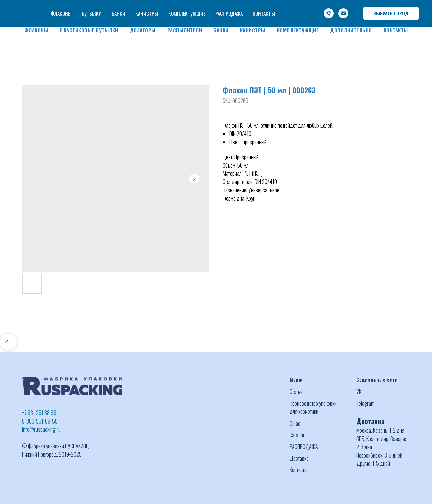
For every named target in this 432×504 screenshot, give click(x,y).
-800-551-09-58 (324, 6)
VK (359, 392)
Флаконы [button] (36, 30)
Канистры (253, 30)
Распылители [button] (185, 30)
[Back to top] (8, 342)
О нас (295, 423)
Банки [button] (221, 30)
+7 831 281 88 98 (39, 413)
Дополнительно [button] (351, 30)
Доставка (299, 458)
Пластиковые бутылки (89, 30)
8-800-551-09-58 (40, 421)
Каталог (297, 435)
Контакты (396, 30)
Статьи (296, 392)
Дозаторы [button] (143, 30)
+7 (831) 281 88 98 (281, 6)
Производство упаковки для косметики (313, 408)
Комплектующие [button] (298, 30)
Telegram (366, 403)
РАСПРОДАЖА (304, 447)
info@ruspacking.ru (321, 14)
